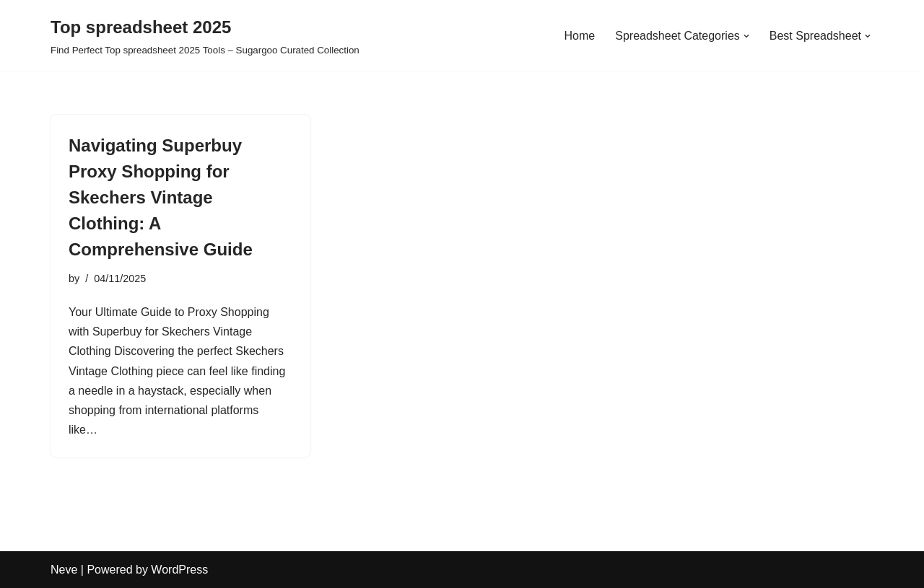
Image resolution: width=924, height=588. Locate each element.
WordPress (179, 570)
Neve (64, 570)
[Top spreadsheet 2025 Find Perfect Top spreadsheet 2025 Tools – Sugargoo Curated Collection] (205, 36)
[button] (746, 36)
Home (580, 36)
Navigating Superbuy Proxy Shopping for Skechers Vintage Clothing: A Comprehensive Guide (161, 197)
